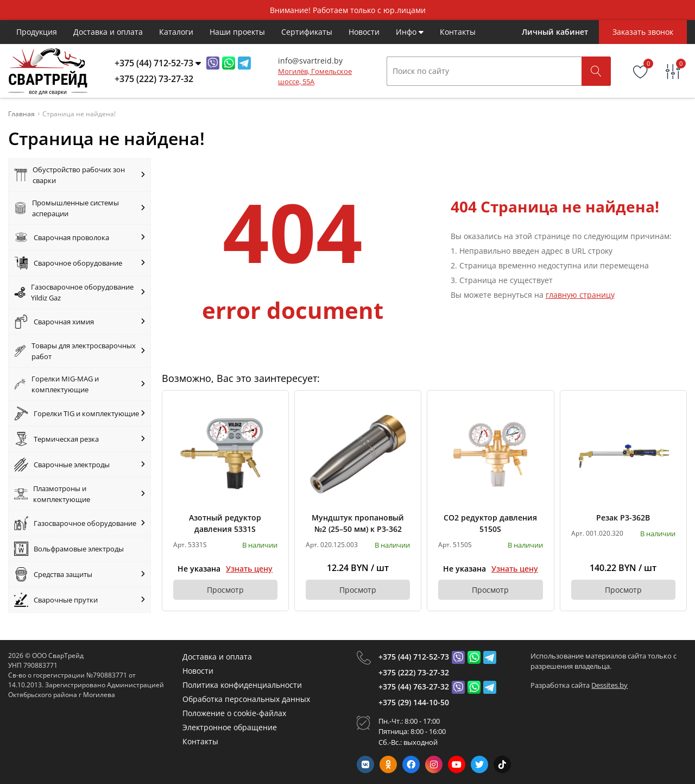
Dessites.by (609, 685)
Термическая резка (80, 439)
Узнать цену (249, 569)
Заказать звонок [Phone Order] (643, 32)
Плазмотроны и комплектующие (80, 494)
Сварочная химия (80, 322)
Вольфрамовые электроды (69, 549)
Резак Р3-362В (623, 518)
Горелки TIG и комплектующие (80, 413)
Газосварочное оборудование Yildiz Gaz (80, 292)
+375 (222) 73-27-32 (414, 672)
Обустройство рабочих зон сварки (80, 175)
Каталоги (176, 32)
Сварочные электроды (80, 465)
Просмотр (225, 590)
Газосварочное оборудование (80, 523)
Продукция (37, 32)
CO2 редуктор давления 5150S (490, 523)
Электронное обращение (230, 727)
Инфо (410, 32)
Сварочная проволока (80, 237)
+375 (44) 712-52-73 (414, 657)
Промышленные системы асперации (80, 208)
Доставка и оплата (108, 32)
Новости (364, 32)
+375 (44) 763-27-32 (414, 686)
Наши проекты (237, 32)
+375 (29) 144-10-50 (414, 702)
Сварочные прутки (80, 600)
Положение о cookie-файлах (234, 713)
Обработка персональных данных (246, 699)
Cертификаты (307, 32)
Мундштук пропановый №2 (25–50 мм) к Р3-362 (358, 523)
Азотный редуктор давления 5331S (225, 523)
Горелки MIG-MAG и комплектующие (80, 384)
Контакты (458, 32)
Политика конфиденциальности (242, 685)
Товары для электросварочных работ (80, 351)
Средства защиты (80, 574)
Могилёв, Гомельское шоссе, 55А (315, 77)
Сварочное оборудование (80, 263)
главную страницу (580, 295)
